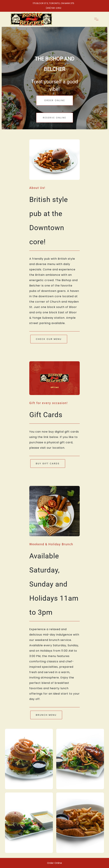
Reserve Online (54, 118)
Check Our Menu (49, 339)
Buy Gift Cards (48, 464)
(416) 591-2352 (53, 8)
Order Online (55, 100)
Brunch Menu (46, 715)
